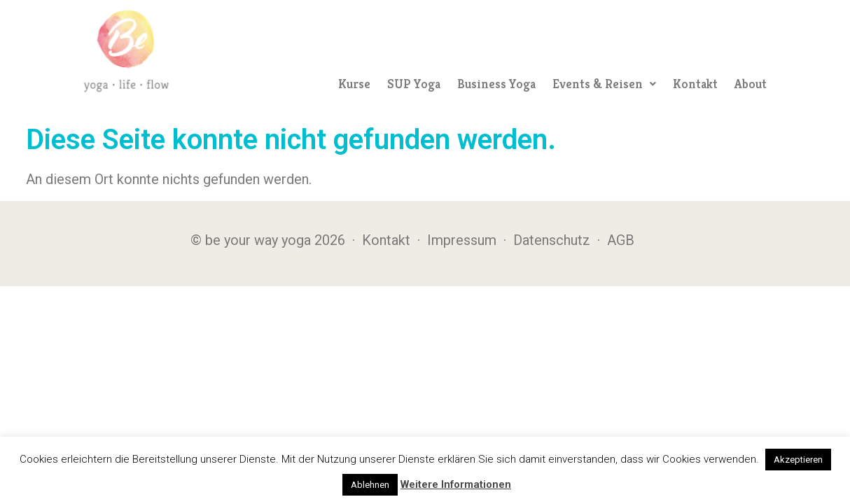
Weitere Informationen (456, 484)
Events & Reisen (604, 84)
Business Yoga (496, 84)
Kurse (354, 84)
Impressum (462, 240)
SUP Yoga (414, 84)
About (751, 84)
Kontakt (695, 84)
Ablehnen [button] (370, 485)
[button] (604, 84)
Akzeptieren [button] (798, 460)
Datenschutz (552, 240)
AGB (621, 240)
